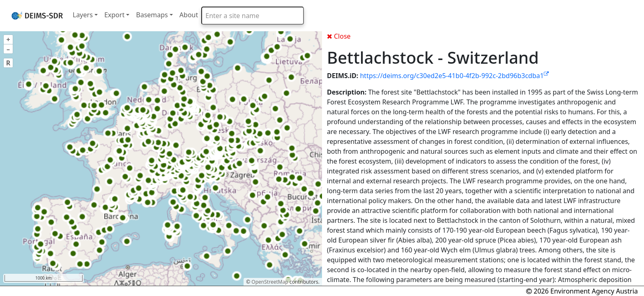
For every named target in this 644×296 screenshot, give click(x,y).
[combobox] (253, 16)
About (189, 15)
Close (339, 36)
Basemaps (152, 15)
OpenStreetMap (270, 282)
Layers (83, 15)
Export (114, 15)
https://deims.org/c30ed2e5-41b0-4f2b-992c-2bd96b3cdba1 (454, 76)
